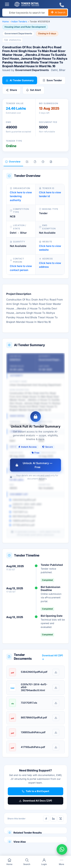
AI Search (58, 13)
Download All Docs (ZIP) (35, 801)
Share (11, 90)
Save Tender (52, 80)
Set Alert (34, 90)
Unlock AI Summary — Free (34, 465)
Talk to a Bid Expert (35, 791)
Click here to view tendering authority (21, 196)
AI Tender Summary (20, 80)
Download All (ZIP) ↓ (53, 657)
